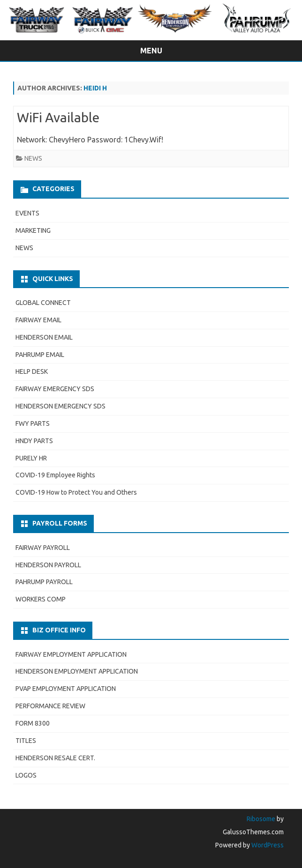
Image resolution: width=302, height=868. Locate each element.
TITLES (26, 741)
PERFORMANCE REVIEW (50, 706)
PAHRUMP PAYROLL (44, 582)
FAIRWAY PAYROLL (43, 548)
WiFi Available (58, 117)
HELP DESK (32, 371)
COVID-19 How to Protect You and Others (76, 492)
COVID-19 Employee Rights (55, 475)
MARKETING (33, 230)
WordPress (267, 845)
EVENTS (27, 213)
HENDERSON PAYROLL (48, 565)
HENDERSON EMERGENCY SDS (60, 406)
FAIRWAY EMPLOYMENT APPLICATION (71, 654)
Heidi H (95, 88)
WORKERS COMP (41, 599)
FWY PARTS (33, 423)
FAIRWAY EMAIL (38, 320)
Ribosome (261, 819)
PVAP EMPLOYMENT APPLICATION (66, 689)
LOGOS (26, 775)
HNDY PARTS (34, 441)
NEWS (33, 158)
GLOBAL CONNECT (43, 303)
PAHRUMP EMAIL (40, 355)
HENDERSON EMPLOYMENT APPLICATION (77, 671)
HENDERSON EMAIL (44, 337)
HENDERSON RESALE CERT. (55, 758)
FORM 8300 (33, 723)
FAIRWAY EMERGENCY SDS (55, 389)
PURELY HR (31, 458)
